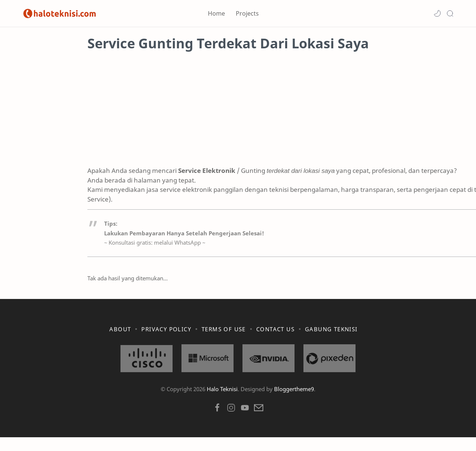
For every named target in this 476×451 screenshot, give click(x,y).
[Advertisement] (238, 117)
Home (216, 13)
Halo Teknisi (222, 403)
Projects (247, 13)
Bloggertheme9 (294, 403)
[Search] (450, 13)
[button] (437, 13)
